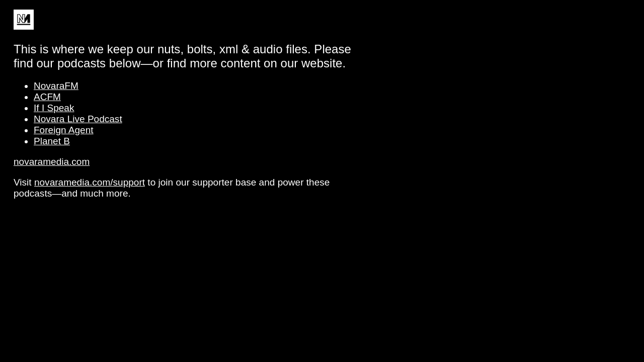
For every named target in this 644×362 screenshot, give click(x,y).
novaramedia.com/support (90, 182)
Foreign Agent (64, 130)
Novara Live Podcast (78, 119)
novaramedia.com (52, 162)
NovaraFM (56, 86)
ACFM (47, 97)
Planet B (52, 141)
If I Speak (54, 108)
